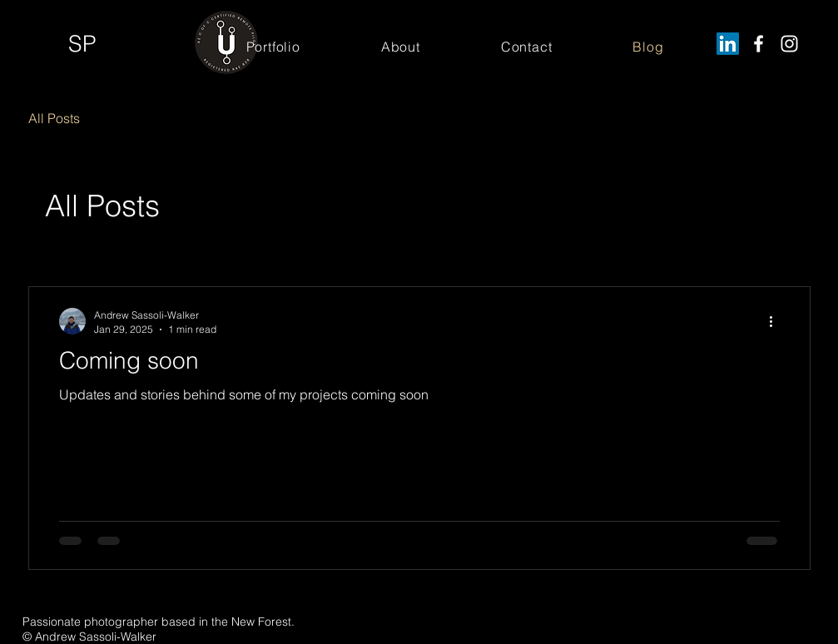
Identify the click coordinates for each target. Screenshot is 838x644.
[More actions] (777, 321)
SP (82, 44)
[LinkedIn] (728, 44)
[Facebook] (759, 44)
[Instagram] (789, 44)
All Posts (54, 118)
